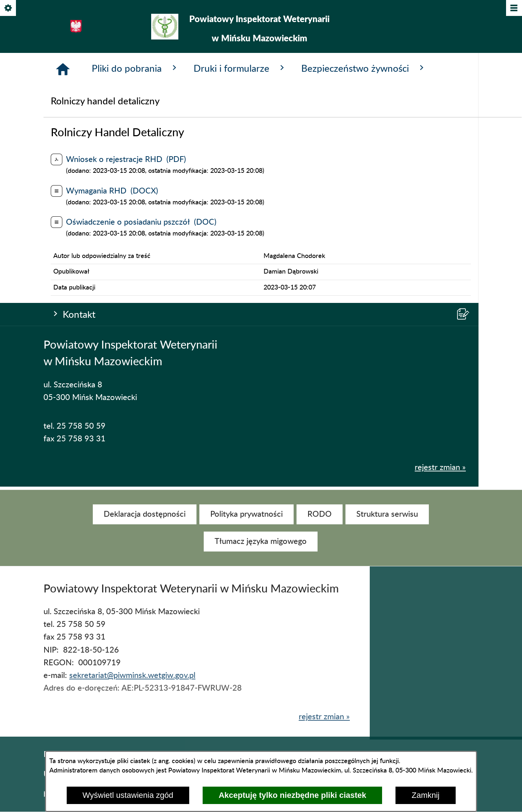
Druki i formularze (240, 252)
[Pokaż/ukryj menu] (513, 9)
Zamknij (425, 795)
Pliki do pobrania (135, 252)
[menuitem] (145, 521)
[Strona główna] (63, 253)
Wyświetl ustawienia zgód (128, 795)
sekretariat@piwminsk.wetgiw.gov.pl (132, 682)
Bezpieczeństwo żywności (364, 252)
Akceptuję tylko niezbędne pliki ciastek (292, 795)
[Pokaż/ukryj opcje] (9, 9)
